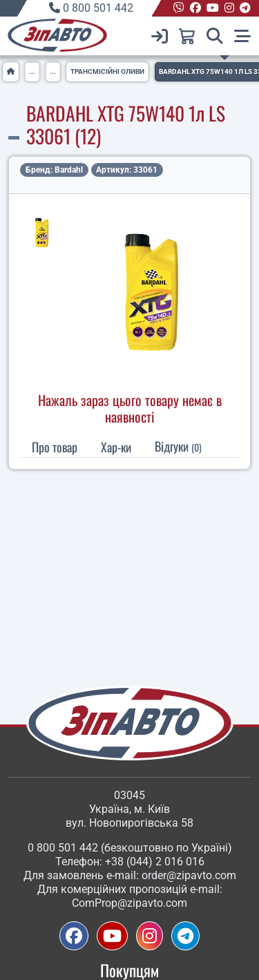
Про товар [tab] (55, 447)
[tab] (116, 447)
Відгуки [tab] (178, 446)
